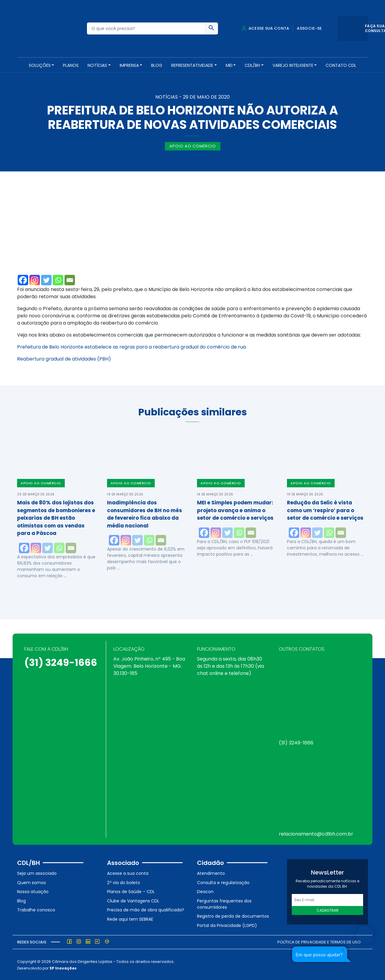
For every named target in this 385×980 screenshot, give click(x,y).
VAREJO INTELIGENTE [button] (293, 65)
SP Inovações (63, 968)
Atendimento (211, 873)
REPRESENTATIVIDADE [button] (192, 65)
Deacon (205, 891)
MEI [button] (229, 65)
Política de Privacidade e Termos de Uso (319, 941)
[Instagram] (35, 279)
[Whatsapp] (58, 279)
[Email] (70, 279)
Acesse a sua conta (128, 873)
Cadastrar (328, 910)
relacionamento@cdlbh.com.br (316, 833)
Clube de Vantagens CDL (133, 900)
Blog (157, 65)
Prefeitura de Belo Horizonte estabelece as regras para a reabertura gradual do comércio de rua (131, 346)
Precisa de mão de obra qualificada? (146, 909)
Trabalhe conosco (36, 909)
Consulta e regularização (223, 882)
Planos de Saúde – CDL (131, 891)
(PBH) (103, 358)
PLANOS (71, 65)
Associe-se (309, 28)
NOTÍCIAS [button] (97, 65)
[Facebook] (23, 279)
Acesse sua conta (265, 28)
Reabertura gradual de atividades (57, 358)
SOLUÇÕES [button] (40, 65)
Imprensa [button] (129, 65)
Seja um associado (37, 873)
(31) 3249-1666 (61, 662)
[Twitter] (46, 279)
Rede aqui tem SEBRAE (130, 919)
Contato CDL (341, 65)
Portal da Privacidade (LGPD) (227, 925)
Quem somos (31, 882)
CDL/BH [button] (252, 65)
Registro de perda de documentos (233, 916)
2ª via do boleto (124, 882)
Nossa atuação (33, 891)
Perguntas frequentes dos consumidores (224, 903)
